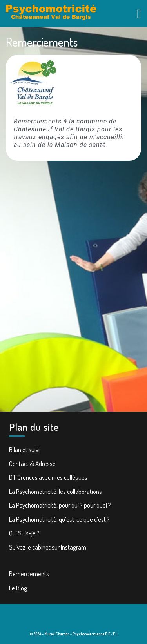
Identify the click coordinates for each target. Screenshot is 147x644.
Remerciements (29, 574)
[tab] (139, 13)
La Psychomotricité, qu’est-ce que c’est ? (59, 519)
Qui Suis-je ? (24, 533)
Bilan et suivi (24, 449)
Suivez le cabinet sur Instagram (48, 547)
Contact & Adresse (32, 463)
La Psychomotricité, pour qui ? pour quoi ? (60, 505)
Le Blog (18, 588)
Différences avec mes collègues (48, 477)
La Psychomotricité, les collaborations (55, 491)
